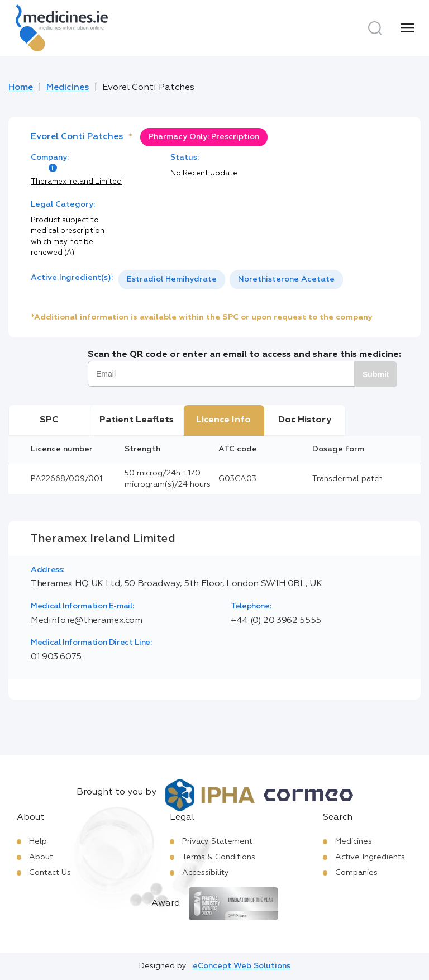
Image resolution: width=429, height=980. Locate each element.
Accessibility (206, 873)
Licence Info (223, 420)
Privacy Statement (217, 841)
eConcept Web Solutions (242, 966)
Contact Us (50, 873)
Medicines (68, 88)
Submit (376, 374)
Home (21, 88)
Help (38, 841)
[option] (172, 280)
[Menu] (407, 28)
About (41, 857)
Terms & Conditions (219, 857)
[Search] (375, 28)
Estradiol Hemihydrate (172, 279)
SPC (49, 420)
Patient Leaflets (137, 420)
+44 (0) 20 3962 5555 (276, 621)
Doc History (305, 420)
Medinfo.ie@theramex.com (87, 621)
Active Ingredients (370, 857)
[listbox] (231, 280)
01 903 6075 (56, 657)
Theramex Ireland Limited (76, 182)
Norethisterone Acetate (286, 279)
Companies (356, 873)
